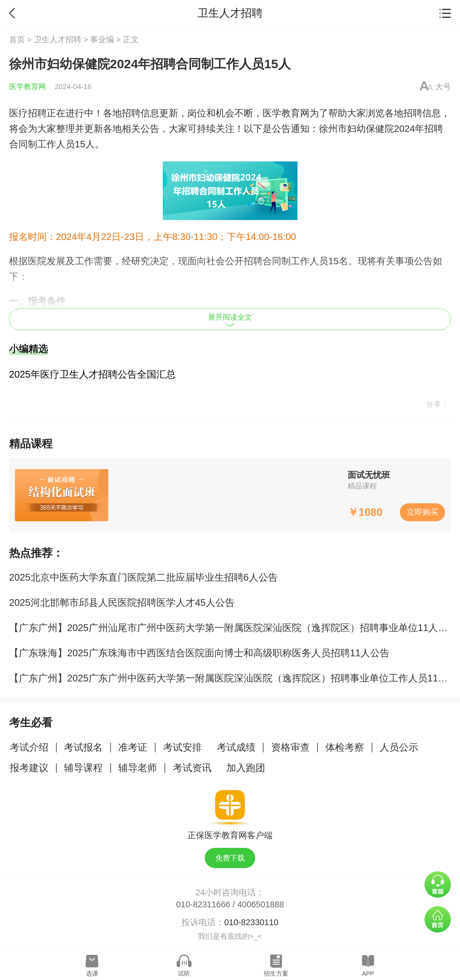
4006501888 (261, 904)
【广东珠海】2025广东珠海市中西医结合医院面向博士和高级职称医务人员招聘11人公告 (199, 653)
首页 (17, 40)
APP (368, 973)
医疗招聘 (28, 113)
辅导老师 (138, 768)
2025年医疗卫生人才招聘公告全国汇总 (92, 374)
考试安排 (182, 747)
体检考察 (345, 747)
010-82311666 (203, 904)
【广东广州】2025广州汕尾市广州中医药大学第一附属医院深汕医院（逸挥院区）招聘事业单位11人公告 (233, 628)
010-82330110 (251, 922)
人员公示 (399, 747)
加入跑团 (246, 768)
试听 (184, 973)
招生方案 (276, 973)
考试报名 (83, 747)
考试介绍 (29, 747)
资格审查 (290, 747)
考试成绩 (236, 747)
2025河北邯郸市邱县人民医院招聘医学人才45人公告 (122, 603)
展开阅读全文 (230, 320)
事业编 (102, 40)
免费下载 (230, 858)
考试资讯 (192, 768)
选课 (92, 973)
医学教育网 (27, 87)
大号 (443, 87)
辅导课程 (83, 768)
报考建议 (29, 768)
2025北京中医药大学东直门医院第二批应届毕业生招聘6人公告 (143, 577)
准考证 (133, 747)
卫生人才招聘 (58, 40)
